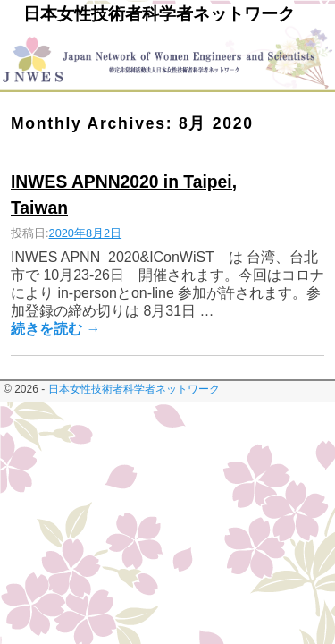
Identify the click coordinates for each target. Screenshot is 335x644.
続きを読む (55, 329)
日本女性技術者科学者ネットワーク (159, 14)
